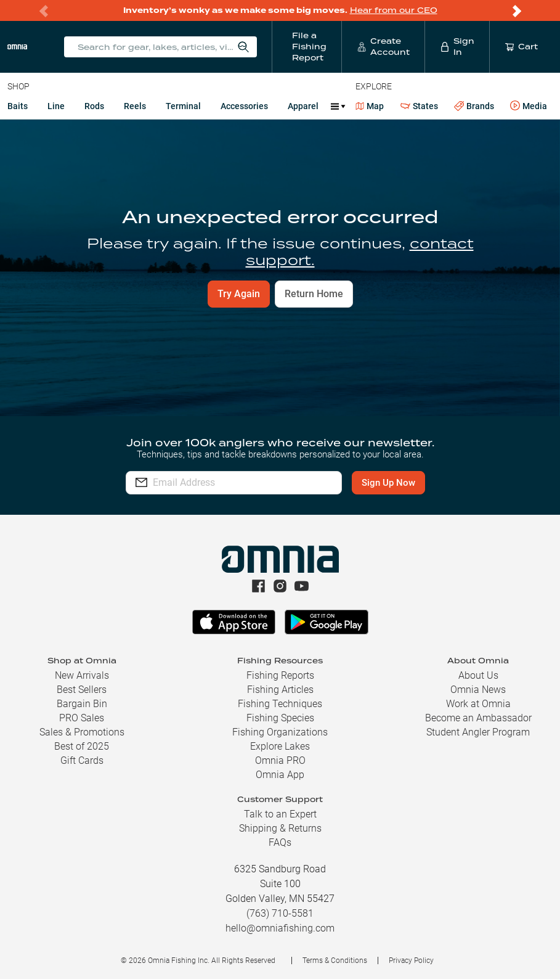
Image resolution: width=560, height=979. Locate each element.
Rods (94, 106)
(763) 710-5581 (280, 913)
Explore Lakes (280, 746)
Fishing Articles (280, 690)
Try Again (239, 294)
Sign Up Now (388, 483)
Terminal (183, 106)
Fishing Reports (280, 675)
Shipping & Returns (280, 828)
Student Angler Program (478, 732)
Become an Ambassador (478, 718)
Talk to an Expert (280, 814)
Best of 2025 (82, 746)
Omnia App (280, 775)
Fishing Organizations (280, 732)
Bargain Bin (82, 704)
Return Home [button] (314, 294)
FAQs (280, 842)
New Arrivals (82, 675)
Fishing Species (280, 718)
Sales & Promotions (82, 732)
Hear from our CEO (394, 10)
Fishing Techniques (280, 704)
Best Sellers (82, 690)
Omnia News (478, 690)
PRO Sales (82, 718)
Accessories (244, 106)
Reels (135, 106)
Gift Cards (82, 760)
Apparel (303, 106)
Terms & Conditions (335, 961)
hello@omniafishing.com (280, 928)
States (419, 106)
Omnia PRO (280, 760)
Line (56, 106)
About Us (478, 675)
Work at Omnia (478, 704)
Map (370, 106)
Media (529, 106)
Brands (474, 106)
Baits (18, 106)
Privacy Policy (411, 961)
